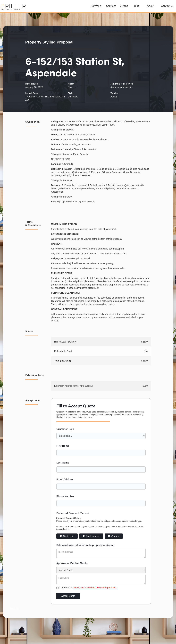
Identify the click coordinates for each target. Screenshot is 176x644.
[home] (14, 6)
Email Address (65, 479)
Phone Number (65, 496)
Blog (137, 6)
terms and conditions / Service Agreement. (95, 588)
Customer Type (65, 429)
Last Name (63, 462)
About (151, 6)
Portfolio (96, 6)
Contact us (167, 6)
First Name (63, 446)
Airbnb (124, 6)
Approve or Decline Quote (72, 563)
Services (111, 6)
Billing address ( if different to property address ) (85, 545)
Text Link (14, 608)
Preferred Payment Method (73, 513)
